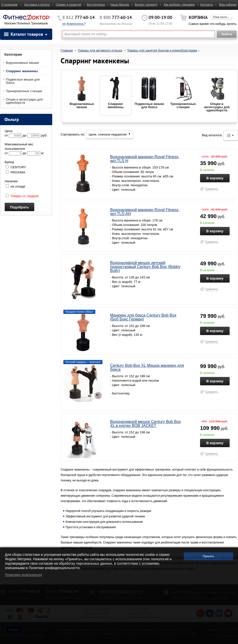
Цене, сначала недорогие (110, 134)
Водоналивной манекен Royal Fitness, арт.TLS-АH (145, 212)
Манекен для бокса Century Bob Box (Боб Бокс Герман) (143, 317)
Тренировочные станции (24, 91)
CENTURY (18, 167)
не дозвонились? (74, 24)
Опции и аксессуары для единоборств (24, 101)
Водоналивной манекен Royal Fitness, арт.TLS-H (145, 159)
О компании (9, 5)
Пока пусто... (221, 17)
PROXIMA (18, 172)
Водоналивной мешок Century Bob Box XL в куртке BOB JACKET (145, 424)
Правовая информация (24, 575)
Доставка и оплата (37, 5)
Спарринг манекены (22, 71)
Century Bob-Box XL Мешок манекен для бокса (147, 367)
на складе (16, 186)
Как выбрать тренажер (179, 5)
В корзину (215, 178)
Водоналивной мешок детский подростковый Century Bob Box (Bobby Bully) (145, 267)
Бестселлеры (96, 5)
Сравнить (212, 189)
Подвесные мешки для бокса (23, 81)
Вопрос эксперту (146, 5)
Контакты (207, 5)
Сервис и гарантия (68, 5)
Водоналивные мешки (22, 63)
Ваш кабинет (228, 5)
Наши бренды (120, 5)
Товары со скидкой (22, 196)
